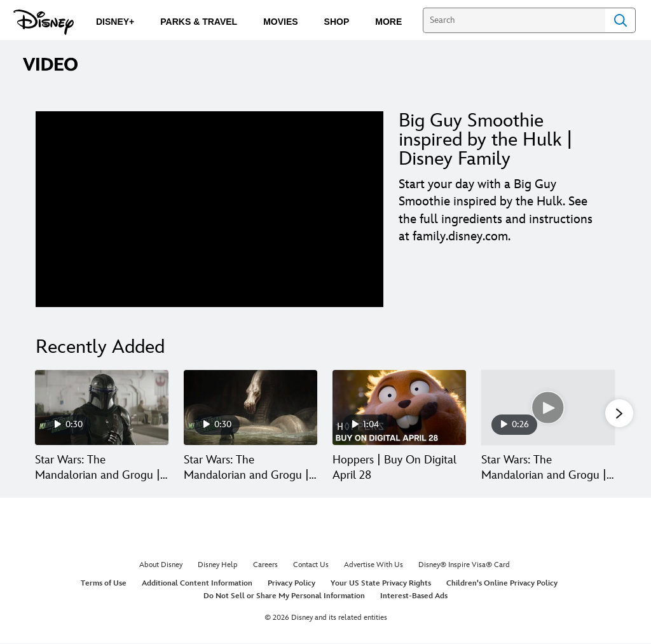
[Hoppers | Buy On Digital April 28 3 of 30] (399, 408)
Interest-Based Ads (414, 597)
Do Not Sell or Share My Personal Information (284, 597)
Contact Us (311, 566)
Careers (265, 566)
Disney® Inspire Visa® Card (464, 566)
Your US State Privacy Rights (381, 585)
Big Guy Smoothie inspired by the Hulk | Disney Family (486, 140)
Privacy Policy (291, 585)
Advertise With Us (373, 566)
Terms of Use (104, 585)
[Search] (514, 20)
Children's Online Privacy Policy (502, 585)
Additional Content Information (197, 585)
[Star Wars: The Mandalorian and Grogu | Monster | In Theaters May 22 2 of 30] (250, 408)
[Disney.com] (44, 22)
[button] (619, 414)
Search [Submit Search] (620, 20)
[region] (209, 209)
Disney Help (218, 566)
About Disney (161, 566)
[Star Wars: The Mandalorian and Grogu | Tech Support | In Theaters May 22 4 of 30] (548, 408)
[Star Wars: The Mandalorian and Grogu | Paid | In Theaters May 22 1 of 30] (102, 408)
